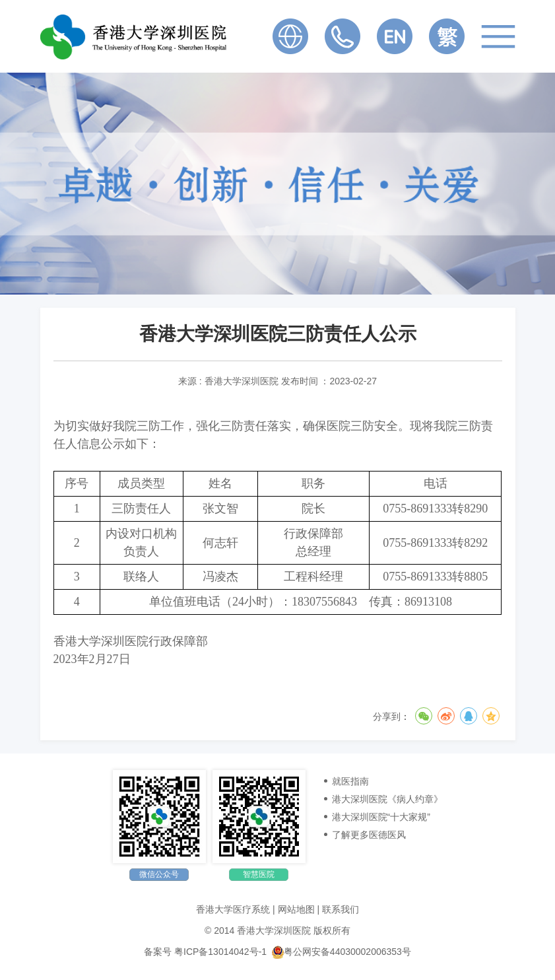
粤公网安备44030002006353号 (342, 952)
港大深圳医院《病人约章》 (387, 799)
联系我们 (341, 909)
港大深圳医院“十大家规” (381, 817)
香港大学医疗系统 (233, 909)
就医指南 (350, 781)
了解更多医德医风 (369, 835)
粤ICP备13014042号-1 (220, 952)
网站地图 (296, 909)
